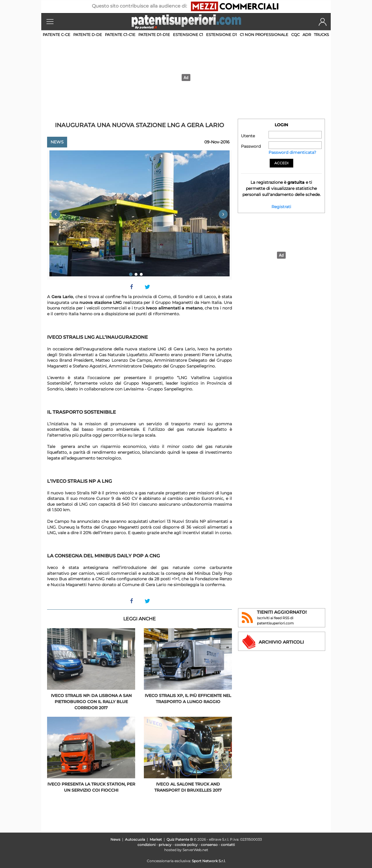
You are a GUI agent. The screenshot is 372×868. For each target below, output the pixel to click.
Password (251, 146)
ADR (307, 35)
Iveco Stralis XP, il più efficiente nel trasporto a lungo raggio (188, 699)
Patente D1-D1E (154, 35)
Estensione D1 (221, 35)
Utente (248, 136)
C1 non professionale (264, 35)
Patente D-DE (88, 35)
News (57, 142)
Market (156, 839)
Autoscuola (135, 839)
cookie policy (186, 845)
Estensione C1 (188, 35)
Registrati (281, 207)
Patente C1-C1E (120, 35)
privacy (165, 845)
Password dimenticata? (292, 152)
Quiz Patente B (180, 839)
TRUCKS (321, 35)
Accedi (281, 163)
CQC (295, 35)
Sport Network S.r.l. (209, 861)
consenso (209, 845)
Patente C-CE (57, 35)
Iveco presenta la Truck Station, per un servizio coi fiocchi (91, 787)
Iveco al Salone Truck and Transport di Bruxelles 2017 (188, 787)
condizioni (146, 845)
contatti (228, 845)
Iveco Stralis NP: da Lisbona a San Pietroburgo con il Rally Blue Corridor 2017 (91, 702)
